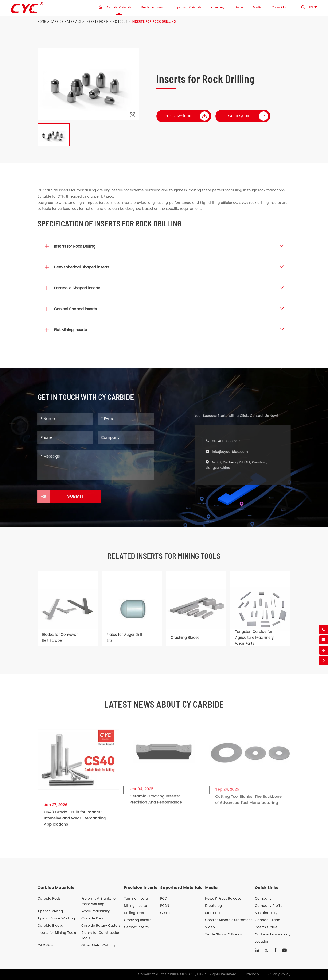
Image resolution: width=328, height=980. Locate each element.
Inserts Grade (266, 927)
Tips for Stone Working (56, 918)
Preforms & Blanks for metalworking (99, 901)
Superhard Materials (187, 7)
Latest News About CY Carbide (164, 708)
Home (42, 21)
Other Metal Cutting (98, 945)
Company (218, 7)
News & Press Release (223, 899)
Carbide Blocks (50, 926)
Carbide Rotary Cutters (101, 926)
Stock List (213, 913)
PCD (164, 899)
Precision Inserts (152, 7)
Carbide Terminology (273, 934)
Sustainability (266, 913)
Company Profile (269, 906)
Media (257, 7)
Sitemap (252, 974)
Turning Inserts (136, 899)
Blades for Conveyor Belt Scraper (60, 641)
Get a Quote (248, 116)
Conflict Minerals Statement (229, 920)
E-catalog (214, 906)
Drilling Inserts (136, 913)
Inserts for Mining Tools (106, 21)
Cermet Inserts (136, 927)
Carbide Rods (49, 899)
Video (210, 927)
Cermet (167, 913)
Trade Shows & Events (223, 934)
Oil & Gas (45, 945)
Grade (239, 7)
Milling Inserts (135, 906)
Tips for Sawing (50, 911)
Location (262, 942)
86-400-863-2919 (231, 441)
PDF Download (187, 116)
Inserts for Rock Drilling (154, 21)
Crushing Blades (185, 641)
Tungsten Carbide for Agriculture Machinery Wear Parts (254, 641)
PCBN (165, 906)
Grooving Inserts (138, 920)
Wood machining (96, 911)
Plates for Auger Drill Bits (124, 641)
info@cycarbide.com (234, 452)
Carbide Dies (92, 918)
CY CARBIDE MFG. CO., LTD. (181, 974)
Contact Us (279, 7)
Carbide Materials (119, 7)
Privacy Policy (279, 974)
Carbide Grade (268, 920)
